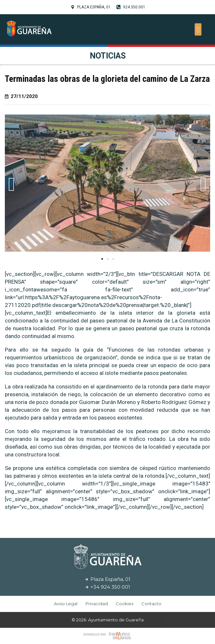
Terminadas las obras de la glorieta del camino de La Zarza (107, 79)
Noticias (108, 56)
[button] (198, 29)
